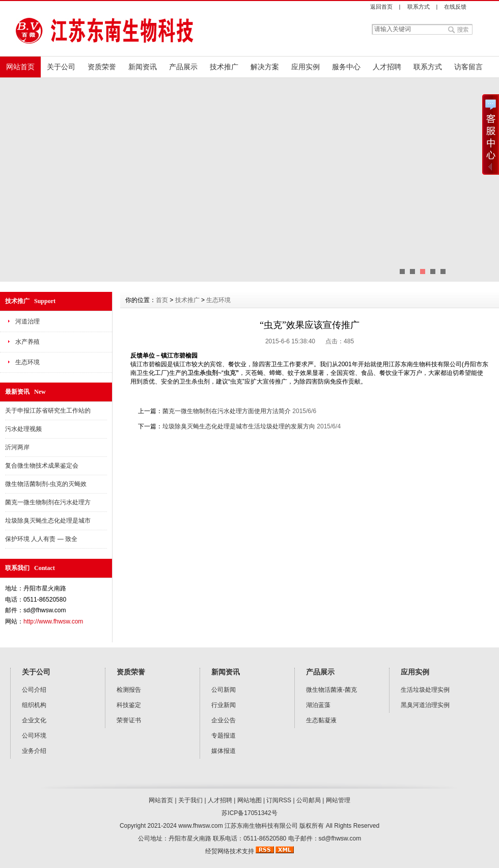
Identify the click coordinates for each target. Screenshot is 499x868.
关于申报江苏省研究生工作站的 (48, 411)
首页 (162, 300)
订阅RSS (279, 800)
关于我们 (190, 800)
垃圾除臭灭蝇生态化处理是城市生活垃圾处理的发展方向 (239, 426)
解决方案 (265, 67)
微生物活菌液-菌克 (331, 690)
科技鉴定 (129, 705)
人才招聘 (387, 67)
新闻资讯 (143, 67)
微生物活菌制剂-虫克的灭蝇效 (46, 484)
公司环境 (34, 736)
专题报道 (224, 736)
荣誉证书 (129, 720)
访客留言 (468, 67)
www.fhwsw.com (200, 826)
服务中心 (346, 67)
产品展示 (183, 67)
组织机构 (34, 705)
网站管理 (338, 800)
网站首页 (20, 67)
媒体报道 (224, 751)
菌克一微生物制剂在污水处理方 (48, 502)
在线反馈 (455, 7)
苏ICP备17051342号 (249, 813)
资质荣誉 (102, 67)
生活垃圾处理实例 (425, 690)
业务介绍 (34, 751)
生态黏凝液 (321, 720)
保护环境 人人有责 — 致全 (41, 539)
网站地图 (249, 800)
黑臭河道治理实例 (425, 705)
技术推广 (224, 67)
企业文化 (34, 720)
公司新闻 (224, 690)
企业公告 (224, 720)
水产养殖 (27, 342)
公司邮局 (309, 800)
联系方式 (419, 7)
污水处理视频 (23, 429)
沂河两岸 (17, 447)
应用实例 (306, 67)
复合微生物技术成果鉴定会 (42, 466)
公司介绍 (34, 690)
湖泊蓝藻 (318, 705)
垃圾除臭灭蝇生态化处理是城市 (48, 521)
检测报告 (129, 690)
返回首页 (381, 7)
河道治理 (27, 321)
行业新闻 (224, 705)
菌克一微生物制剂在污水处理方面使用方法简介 (227, 411)
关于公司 (61, 67)
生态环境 (27, 362)
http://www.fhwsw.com (53, 621)
